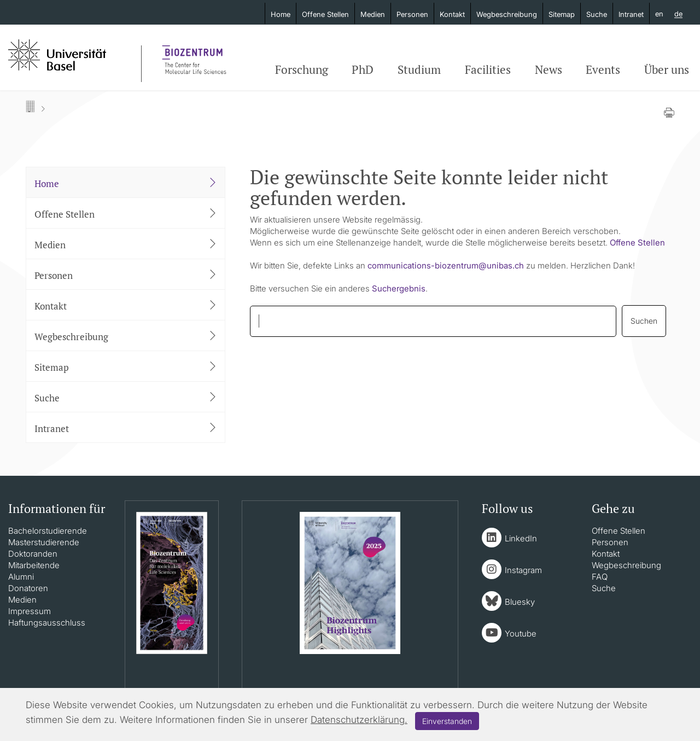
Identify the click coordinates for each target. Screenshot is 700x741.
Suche (597, 14)
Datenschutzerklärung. (359, 720)
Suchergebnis (399, 288)
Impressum (30, 611)
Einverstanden (447, 721)
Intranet (631, 14)
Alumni (21, 577)
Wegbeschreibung (507, 14)
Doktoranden (33, 554)
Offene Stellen (325, 14)
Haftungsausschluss (47, 623)
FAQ (600, 577)
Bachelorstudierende (48, 531)
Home (281, 14)
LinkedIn (521, 538)
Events (603, 69)
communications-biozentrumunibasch (446, 266)
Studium (419, 69)
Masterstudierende (44, 542)
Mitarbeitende (34, 565)
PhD (363, 69)
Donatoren (28, 588)
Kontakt (452, 14)
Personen (412, 14)
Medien (373, 14)
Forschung (302, 69)
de (678, 14)
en (659, 14)
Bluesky (520, 602)
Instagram (523, 570)
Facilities (488, 69)
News (549, 69)
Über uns (667, 69)
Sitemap (562, 14)
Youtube (521, 634)
